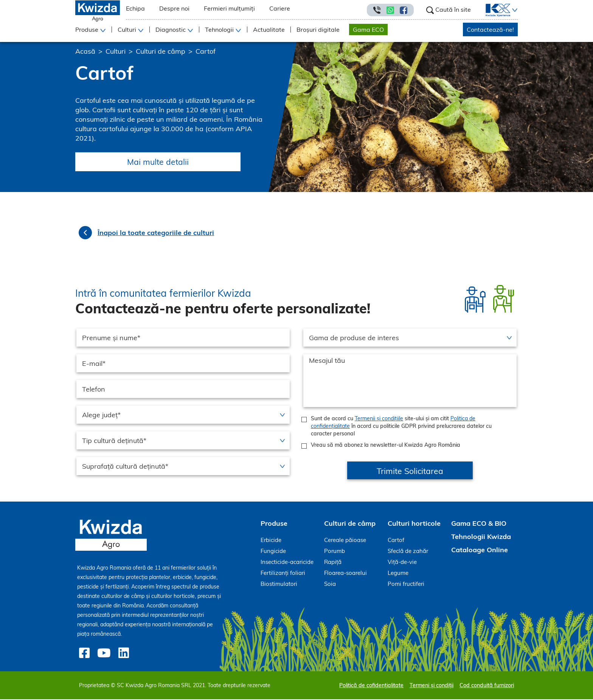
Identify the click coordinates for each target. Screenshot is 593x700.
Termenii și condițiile (379, 419)
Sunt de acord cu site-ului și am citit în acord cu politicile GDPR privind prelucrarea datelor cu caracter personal (401, 427)
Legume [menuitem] (398, 574)
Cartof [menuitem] (396, 541)
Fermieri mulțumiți (229, 8)
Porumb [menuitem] (335, 552)
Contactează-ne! (490, 29)
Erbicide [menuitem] (271, 541)
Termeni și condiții (432, 686)
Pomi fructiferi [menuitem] (406, 585)
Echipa (135, 8)
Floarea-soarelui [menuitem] (345, 574)
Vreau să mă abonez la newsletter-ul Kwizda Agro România (386, 446)
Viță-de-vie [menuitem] (402, 563)
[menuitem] (493, 10)
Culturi (116, 51)
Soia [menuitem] (330, 585)
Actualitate (269, 29)
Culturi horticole (414, 524)
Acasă (85, 51)
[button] (514, 10)
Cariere (280, 8)
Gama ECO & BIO (479, 524)
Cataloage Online (480, 551)
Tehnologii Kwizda (481, 537)
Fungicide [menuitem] (273, 552)
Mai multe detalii (161, 162)
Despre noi (174, 8)
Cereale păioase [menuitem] (345, 541)
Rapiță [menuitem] (333, 563)
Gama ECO (368, 29)
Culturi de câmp (161, 51)
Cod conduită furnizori (487, 686)
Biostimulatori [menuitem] (279, 585)
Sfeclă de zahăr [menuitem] (408, 552)
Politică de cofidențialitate (371, 686)
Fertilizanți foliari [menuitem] (283, 574)
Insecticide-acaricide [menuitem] (287, 563)
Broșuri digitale (318, 29)
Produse (274, 524)
